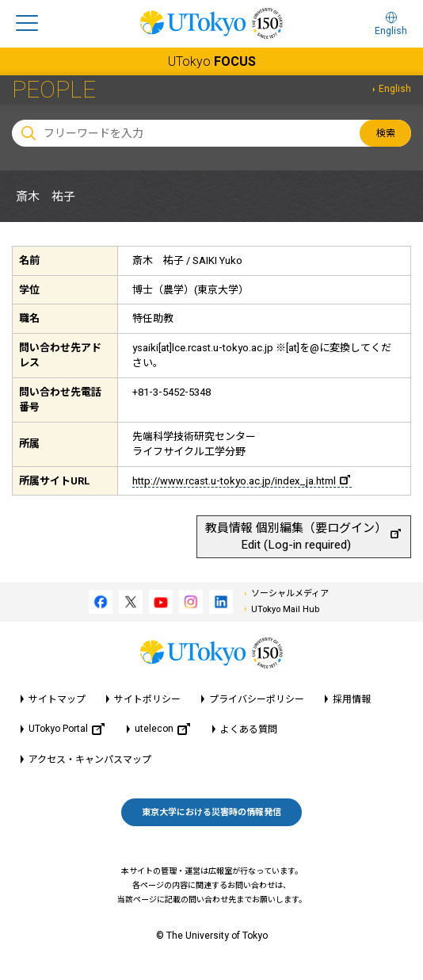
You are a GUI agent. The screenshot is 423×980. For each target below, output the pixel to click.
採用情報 (352, 699)
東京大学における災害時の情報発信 (211, 812)
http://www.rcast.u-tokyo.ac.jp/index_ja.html (241, 481)
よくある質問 (249, 729)
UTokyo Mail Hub (285, 609)
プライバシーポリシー (257, 699)
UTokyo (212, 61)
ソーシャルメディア (290, 593)
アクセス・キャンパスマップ (90, 760)
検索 (386, 133)
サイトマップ (57, 699)
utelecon (162, 729)
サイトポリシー (147, 699)
